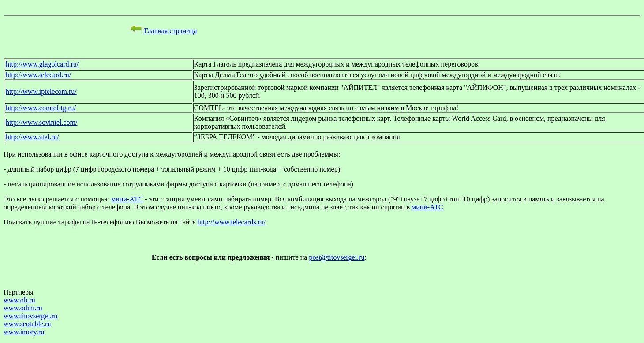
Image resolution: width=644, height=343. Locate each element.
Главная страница (163, 31)
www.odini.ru (23, 308)
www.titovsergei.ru (30, 316)
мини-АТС (127, 199)
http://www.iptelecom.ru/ (41, 91)
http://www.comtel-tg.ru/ (41, 108)
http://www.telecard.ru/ (38, 75)
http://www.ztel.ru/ (32, 137)
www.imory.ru (24, 332)
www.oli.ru (19, 300)
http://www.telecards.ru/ (232, 222)
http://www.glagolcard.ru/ (42, 64)
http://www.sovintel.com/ (42, 122)
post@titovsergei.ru (337, 257)
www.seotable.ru (27, 324)
